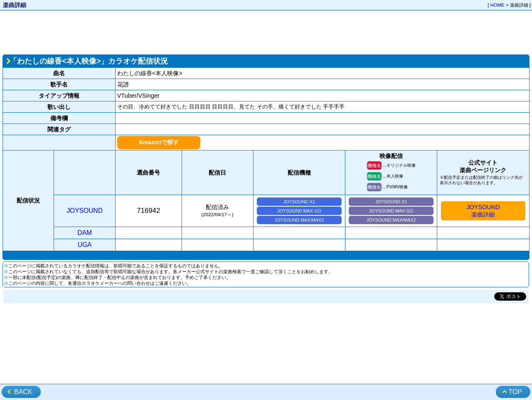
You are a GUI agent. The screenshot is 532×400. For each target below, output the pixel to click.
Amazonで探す (159, 142)
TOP (515, 392)
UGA (85, 245)
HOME (498, 5)
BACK (23, 392)
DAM (85, 233)
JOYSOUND (85, 211)
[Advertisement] (266, 32)
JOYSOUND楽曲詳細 (483, 211)
